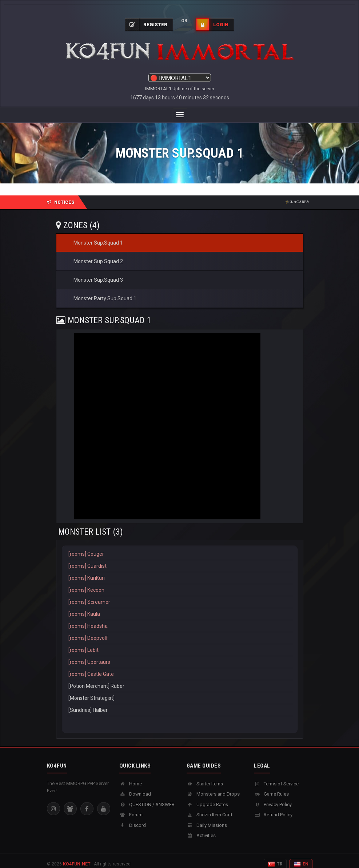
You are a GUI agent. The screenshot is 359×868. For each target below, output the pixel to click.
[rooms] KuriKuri (180, 571)
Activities (201, 828)
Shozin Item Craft (210, 807)
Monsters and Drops (213, 787)
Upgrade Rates (207, 797)
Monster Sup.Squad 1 (98, 235)
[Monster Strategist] (180, 691)
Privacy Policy (273, 797)
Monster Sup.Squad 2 (98, 254)
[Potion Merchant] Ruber (180, 679)
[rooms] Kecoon (180, 583)
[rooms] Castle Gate (180, 667)
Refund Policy (273, 807)
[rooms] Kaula (180, 607)
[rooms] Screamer (180, 595)
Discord (133, 818)
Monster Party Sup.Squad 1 (105, 291)
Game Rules (271, 787)
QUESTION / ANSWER (147, 797)
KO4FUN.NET (77, 857)
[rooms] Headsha (180, 619)
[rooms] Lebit (180, 643)
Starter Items (205, 776)
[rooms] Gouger (180, 547)
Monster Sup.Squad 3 (98, 273)
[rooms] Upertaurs (180, 655)
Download (135, 787)
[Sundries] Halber (180, 703)
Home (131, 776)
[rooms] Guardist (180, 559)
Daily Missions (207, 818)
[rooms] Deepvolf (180, 631)
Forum (131, 807)
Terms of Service (276, 776)
